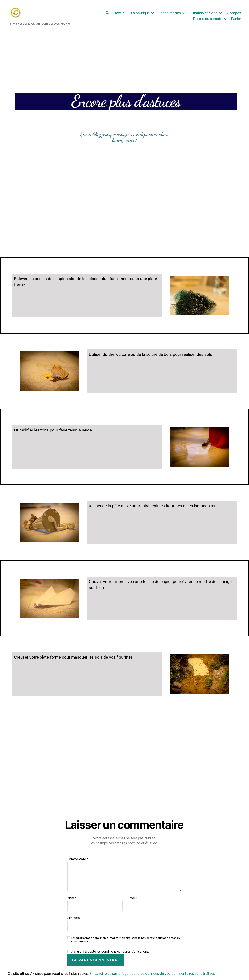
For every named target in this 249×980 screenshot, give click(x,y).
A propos (234, 13)
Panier (236, 19)
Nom (72, 899)
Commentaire (78, 860)
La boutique (140, 13)
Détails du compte (208, 19)
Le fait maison (170, 13)
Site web (74, 918)
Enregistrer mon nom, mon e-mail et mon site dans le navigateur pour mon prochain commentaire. (126, 940)
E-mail (132, 899)
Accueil (120, 13)
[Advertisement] (125, 212)
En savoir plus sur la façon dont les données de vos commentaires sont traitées (152, 974)
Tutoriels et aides (204, 13)
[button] (108, 13)
